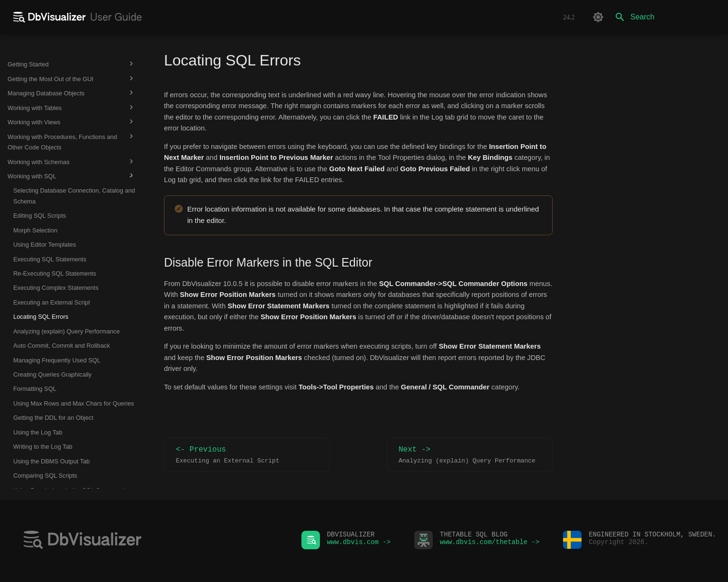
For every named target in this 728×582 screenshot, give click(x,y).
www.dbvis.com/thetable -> (490, 544)
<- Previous (247, 455)
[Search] (665, 17)
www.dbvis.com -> (359, 544)
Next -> (470, 455)
